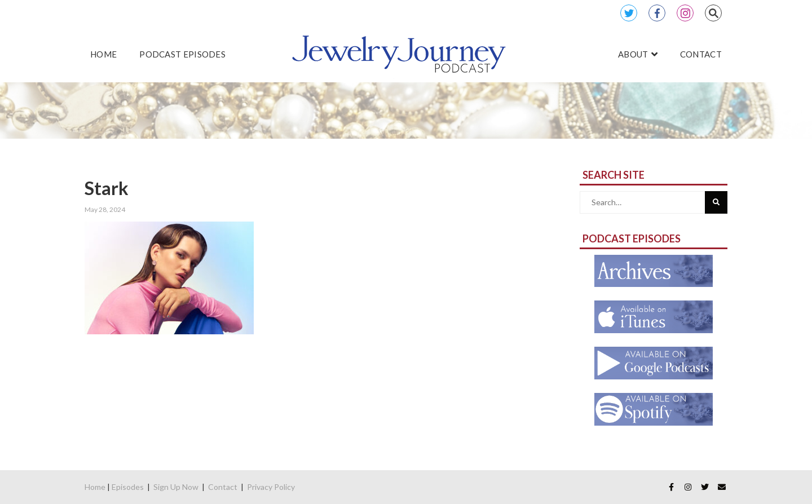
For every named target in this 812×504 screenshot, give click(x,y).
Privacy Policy (271, 487)
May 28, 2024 (105, 209)
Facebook (657, 13)
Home (95, 487)
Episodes (128, 487)
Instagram (685, 13)
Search (713, 13)
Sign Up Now (176, 487)
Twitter (629, 13)
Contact (223, 487)
